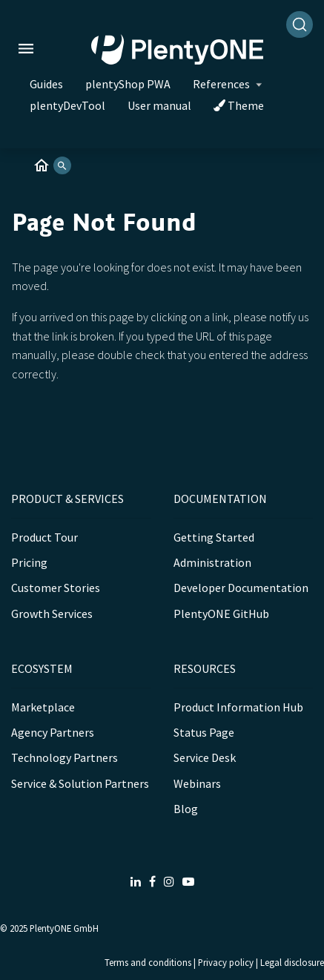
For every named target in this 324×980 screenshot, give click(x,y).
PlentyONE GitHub (221, 614)
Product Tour (44, 537)
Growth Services (52, 614)
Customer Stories (56, 588)
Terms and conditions (148, 962)
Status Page (204, 732)
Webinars (197, 783)
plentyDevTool (67, 105)
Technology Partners (65, 757)
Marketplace (43, 707)
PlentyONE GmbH (64, 928)
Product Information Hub (238, 707)
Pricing (29, 562)
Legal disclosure (292, 962)
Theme (239, 105)
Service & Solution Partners (80, 783)
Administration (212, 562)
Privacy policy (226, 962)
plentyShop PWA (128, 84)
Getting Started (214, 537)
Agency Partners (53, 732)
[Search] (300, 24)
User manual (159, 105)
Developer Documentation (241, 588)
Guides (46, 84)
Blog (186, 809)
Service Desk (205, 757)
